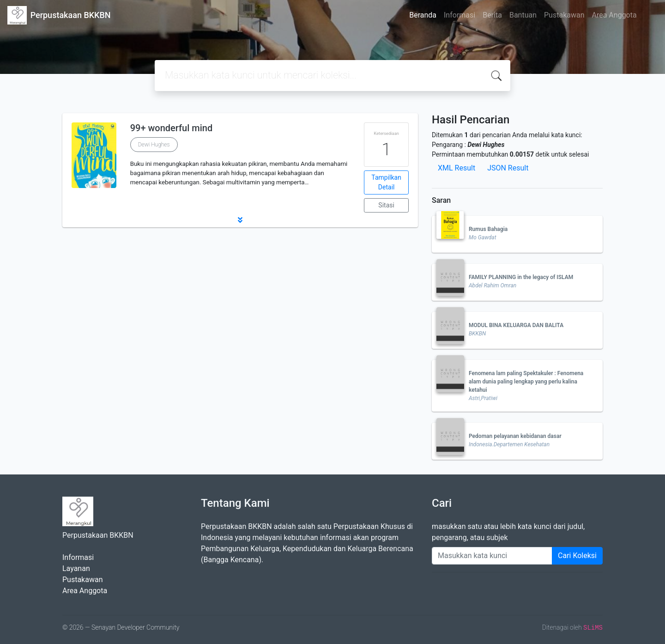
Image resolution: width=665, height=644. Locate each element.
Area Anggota (614, 15)
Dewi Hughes (154, 145)
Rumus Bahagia (488, 229)
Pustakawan (564, 15)
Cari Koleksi (577, 556)
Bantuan (523, 15)
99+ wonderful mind (172, 128)
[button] (240, 220)
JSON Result (508, 168)
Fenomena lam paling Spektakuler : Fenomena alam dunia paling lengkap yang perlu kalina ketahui (526, 382)
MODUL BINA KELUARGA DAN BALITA (516, 325)
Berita (492, 15)
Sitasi (386, 205)
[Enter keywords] (492, 556)
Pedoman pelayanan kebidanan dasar (515, 436)
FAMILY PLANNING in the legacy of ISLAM (521, 277)
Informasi (459, 15)
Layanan (76, 568)
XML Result (456, 168)
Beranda (423, 15)
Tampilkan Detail (386, 182)
